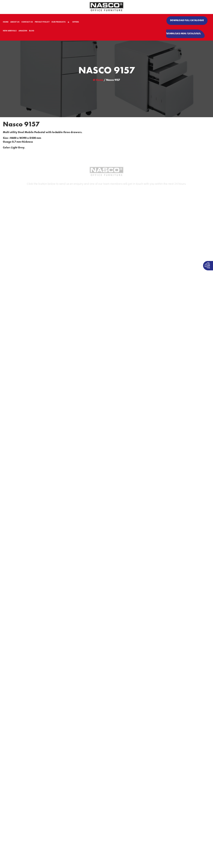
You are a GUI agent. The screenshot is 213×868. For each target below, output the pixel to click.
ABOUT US (15, 23)
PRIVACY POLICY (42, 23)
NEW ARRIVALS (10, 32)
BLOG (32, 32)
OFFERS (76, 23)
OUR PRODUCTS (59, 23)
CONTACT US (27, 23)
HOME (6, 23)
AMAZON (23, 32)
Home (98, 80)
